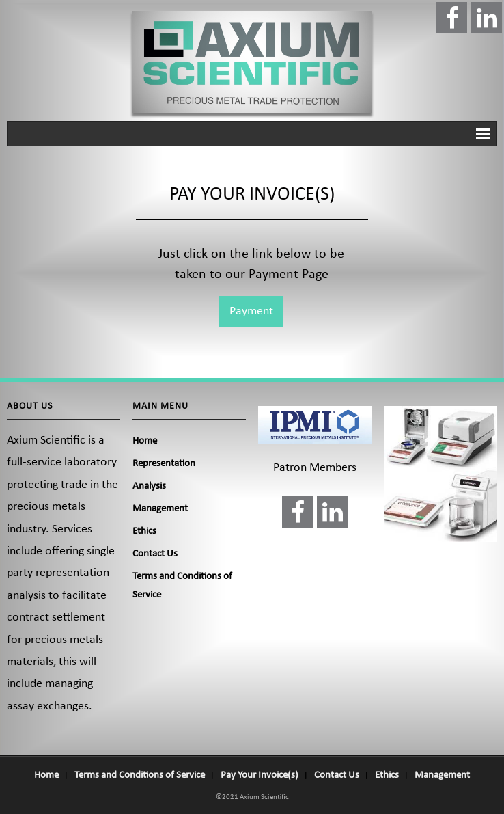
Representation (164, 464)
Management (160, 509)
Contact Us (155, 554)
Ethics (144, 531)
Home (145, 441)
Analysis (149, 486)
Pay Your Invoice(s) (260, 775)
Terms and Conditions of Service (182, 586)
